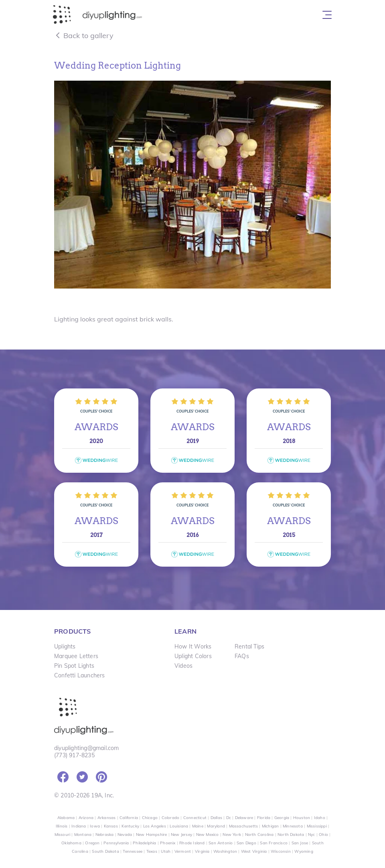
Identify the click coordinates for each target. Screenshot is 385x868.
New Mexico (208, 834)
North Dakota (291, 834)
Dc (229, 818)
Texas (152, 851)
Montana (83, 834)
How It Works (193, 646)
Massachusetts (244, 826)
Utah (166, 851)
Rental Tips (249, 646)
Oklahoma (71, 843)
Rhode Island (192, 843)
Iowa (95, 826)
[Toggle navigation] (327, 15)
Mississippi (317, 826)
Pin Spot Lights (74, 666)
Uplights (65, 646)
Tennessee (133, 851)
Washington (225, 851)
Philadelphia (144, 843)
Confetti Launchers (80, 675)
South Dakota (105, 851)
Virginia (202, 851)
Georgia (282, 818)
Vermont (183, 851)
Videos (183, 666)
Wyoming (304, 851)
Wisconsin (281, 851)
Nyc (312, 834)
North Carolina (259, 834)
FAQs (242, 656)
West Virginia (254, 851)
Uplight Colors (193, 656)
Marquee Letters (76, 656)
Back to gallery (84, 36)
